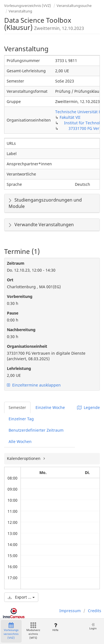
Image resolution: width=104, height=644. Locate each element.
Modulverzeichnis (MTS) (33, 631)
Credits (95, 611)
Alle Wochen (20, 441)
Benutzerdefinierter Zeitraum (36, 430)
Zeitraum (16, 263)
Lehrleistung (19, 368)
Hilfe (55, 627)
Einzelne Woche (50, 407)
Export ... (21, 597)
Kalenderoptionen (24, 458)
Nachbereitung (21, 330)
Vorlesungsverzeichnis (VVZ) (28, 6)
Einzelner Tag (21, 419)
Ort (10, 280)
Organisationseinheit (27, 346)
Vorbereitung (20, 296)
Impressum (70, 611)
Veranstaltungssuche (74, 6)
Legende (88, 407)
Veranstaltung (20, 11)
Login (93, 626)
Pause (13, 313)
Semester (17, 407)
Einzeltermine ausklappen (34, 385)
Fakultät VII (70, 117)
